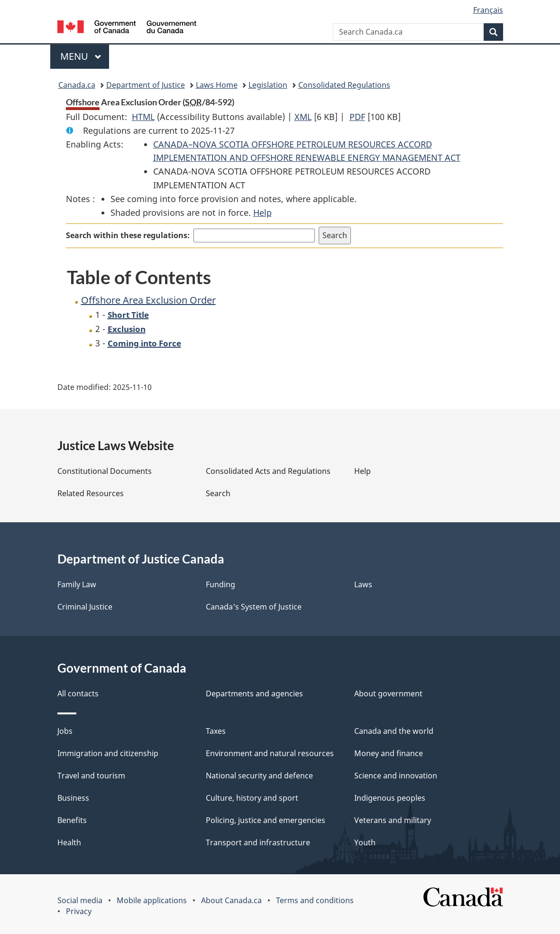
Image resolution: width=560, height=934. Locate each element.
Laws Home (217, 85)
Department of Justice (146, 85)
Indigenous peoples (390, 798)
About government (388, 694)
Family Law (77, 584)
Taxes (216, 731)
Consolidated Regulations (344, 85)
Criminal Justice (85, 607)
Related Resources (91, 493)
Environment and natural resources (270, 753)
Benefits (72, 820)
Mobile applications (152, 900)
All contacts (78, 694)
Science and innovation (396, 776)
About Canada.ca (231, 900)
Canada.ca (77, 85)
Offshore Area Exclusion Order (148, 300)
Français (488, 10)
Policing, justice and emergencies (266, 820)
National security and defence (259, 776)
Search (218, 493)
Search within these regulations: (128, 235)
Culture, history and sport (252, 798)
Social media (80, 900)
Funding (220, 584)
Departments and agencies (254, 694)
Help (262, 213)
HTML (143, 117)
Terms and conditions (315, 900)
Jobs (65, 731)
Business (73, 798)
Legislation (268, 85)
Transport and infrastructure (258, 842)
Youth (365, 842)
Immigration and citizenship (108, 753)
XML (303, 117)
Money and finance (389, 753)
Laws (363, 584)
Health (69, 842)
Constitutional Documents (105, 471)
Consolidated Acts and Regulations (268, 471)
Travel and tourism (91, 776)
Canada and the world (394, 731)
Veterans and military (393, 820)
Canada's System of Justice (254, 607)
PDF (357, 117)
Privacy (79, 911)
